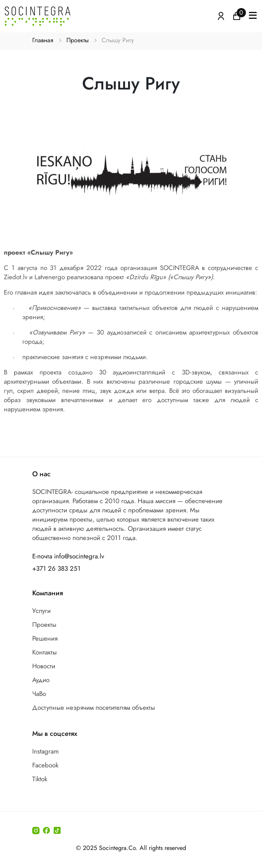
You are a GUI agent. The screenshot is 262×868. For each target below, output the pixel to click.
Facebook (45, 765)
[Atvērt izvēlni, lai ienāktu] (221, 15)
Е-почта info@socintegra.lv (68, 556)
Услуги (41, 611)
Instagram (45, 751)
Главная (43, 40)
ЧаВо (39, 694)
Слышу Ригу (118, 40)
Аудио (41, 680)
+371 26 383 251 (56, 568)
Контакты (44, 652)
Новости (44, 666)
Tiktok (40, 779)
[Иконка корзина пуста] (237, 15)
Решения (45, 638)
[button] (253, 16)
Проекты (77, 40)
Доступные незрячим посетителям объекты (94, 707)
